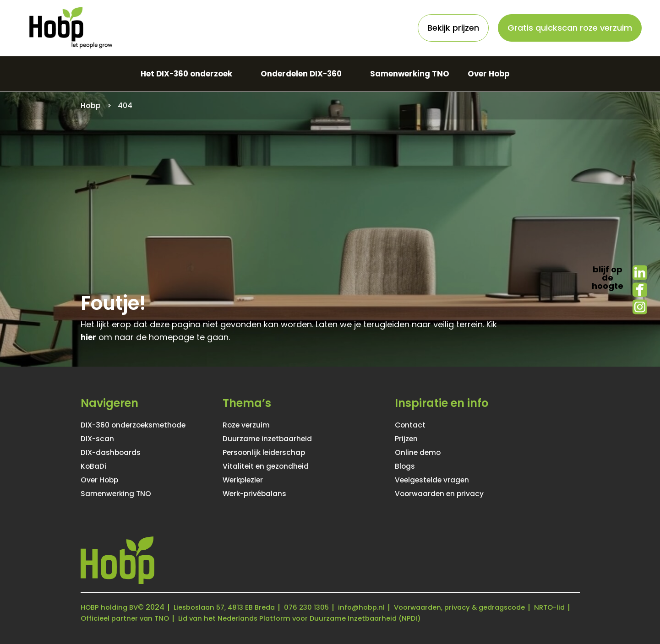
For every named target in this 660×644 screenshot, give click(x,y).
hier (89, 337)
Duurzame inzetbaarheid (273, 439)
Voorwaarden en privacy (445, 494)
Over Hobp (500, 74)
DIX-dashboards (115, 453)
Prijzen (408, 439)
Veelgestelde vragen (437, 480)
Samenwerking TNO (416, 74)
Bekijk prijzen (453, 28)
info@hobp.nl (377, 607)
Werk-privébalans (260, 494)
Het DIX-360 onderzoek (177, 74)
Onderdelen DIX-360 (300, 74)
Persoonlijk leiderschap (270, 453)
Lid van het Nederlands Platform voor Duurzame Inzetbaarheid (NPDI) (353, 618)
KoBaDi (95, 466)
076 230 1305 (319, 607)
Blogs (406, 466)
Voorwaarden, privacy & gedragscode (482, 607)
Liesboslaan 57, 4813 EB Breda (232, 607)
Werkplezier (246, 480)
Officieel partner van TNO (169, 618)
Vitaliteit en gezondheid (271, 466)
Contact (412, 425)
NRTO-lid (97, 618)
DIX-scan (100, 439)
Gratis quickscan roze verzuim (570, 28)
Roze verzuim (250, 425)
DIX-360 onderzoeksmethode (141, 425)
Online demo (421, 453)
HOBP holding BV (111, 607)
